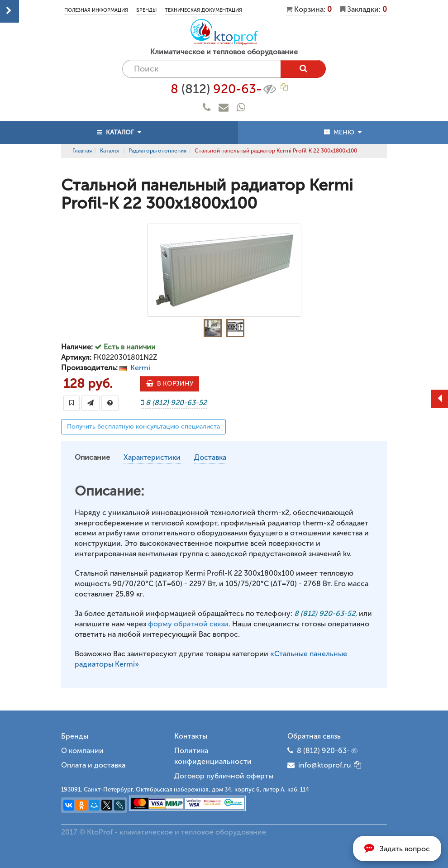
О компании (82, 751)
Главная (82, 151)
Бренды (146, 10)
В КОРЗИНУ (170, 384)
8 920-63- (224, 89)
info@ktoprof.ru (319, 765)
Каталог (110, 151)
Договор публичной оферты (224, 776)
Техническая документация (203, 10)
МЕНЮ (343, 132)
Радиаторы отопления (157, 151)
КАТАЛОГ (119, 132)
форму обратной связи (188, 624)
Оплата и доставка (93, 765)
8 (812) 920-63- (328, 751)
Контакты (191, 736)
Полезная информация (96, 10)
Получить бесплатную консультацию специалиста (143, 427)
